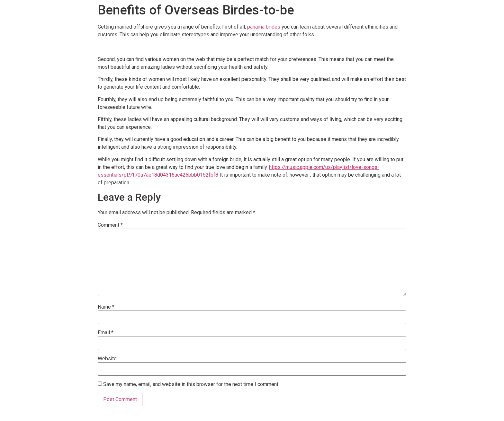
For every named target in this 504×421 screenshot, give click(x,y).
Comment (110, 225)
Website (107, 359)
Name (106, 307)
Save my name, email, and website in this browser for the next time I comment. (191, 384)
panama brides (264, 27)
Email (106, 333)
